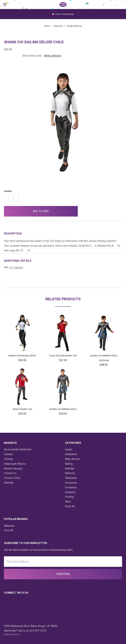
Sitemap (9, 483)
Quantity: (8, 191)
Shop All (70, 506)
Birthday (70, 469)
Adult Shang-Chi (22, 409)
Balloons (70, 473)
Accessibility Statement (18, 449)
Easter (69, 449)
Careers (8, 454)
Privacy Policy (12, 478)
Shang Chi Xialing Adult (22, 356)
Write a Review (53, 56)
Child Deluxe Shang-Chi (63, 356)
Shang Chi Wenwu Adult (63, 409)
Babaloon (9, 526)
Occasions (71, 483)
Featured (70, 492)
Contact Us (10, 473)
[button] (86, 211)
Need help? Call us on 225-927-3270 (25, 631)
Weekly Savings (13, 469)
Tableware (71, 478)
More (68, 502)
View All (9, 530)
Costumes (71, 487)
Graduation (71, 454)
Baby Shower (73, 459)
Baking (69, 464)
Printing (8, 459)
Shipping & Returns (15, 464)
